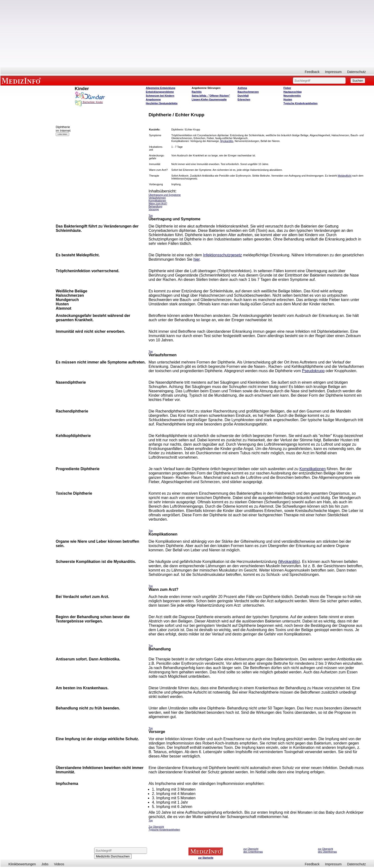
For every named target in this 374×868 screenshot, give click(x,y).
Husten (288, 99)
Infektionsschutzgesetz (222, 255)
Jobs (45, 864)
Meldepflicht (345, 176)
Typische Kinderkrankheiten (300, 103)
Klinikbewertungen (22, 864)
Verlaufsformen (157, 198)
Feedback (312, 72)
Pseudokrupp (313, 371)
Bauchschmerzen (248, 92)
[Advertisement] (187, 34)
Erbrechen (244, 99)
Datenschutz (356, 72)
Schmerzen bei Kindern (160, 96)
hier (196, 259)
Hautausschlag (293, 92)
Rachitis (197, 92)
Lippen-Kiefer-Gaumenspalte (209, 99)
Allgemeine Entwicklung (161, 88)
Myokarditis (227, 141)
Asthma (242, 88)
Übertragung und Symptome (165, 195)
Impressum (333, 72)
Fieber (287, 88)
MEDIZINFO (22, 80)
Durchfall (243, 96)
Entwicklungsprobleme (160, 92)
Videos (59, 864)
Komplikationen (312, 469)
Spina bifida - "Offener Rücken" (211, 96)
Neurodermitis (292, 96)
